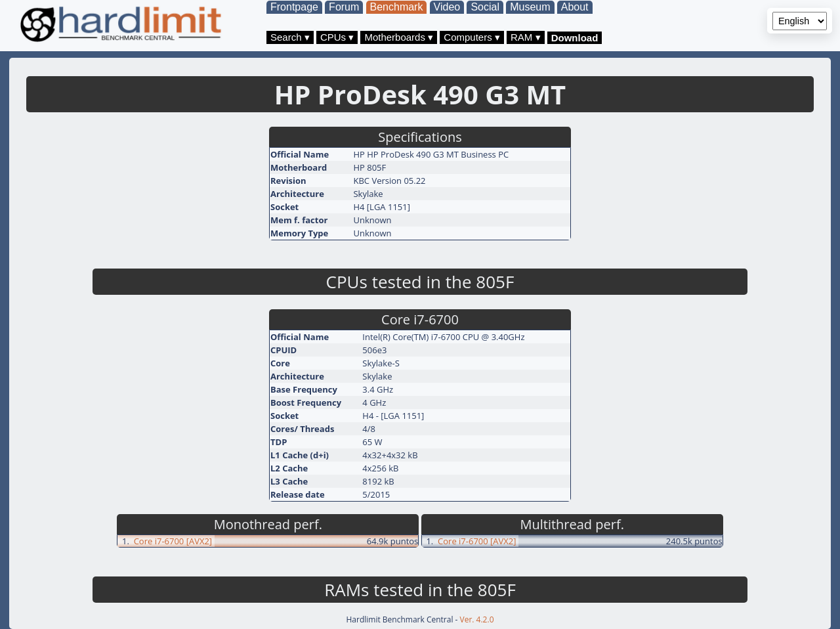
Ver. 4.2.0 (477, 619)
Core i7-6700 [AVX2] (173, 541)
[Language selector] (800, 21)
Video (447, 7)
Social (485, 7)
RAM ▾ (526, 37)
